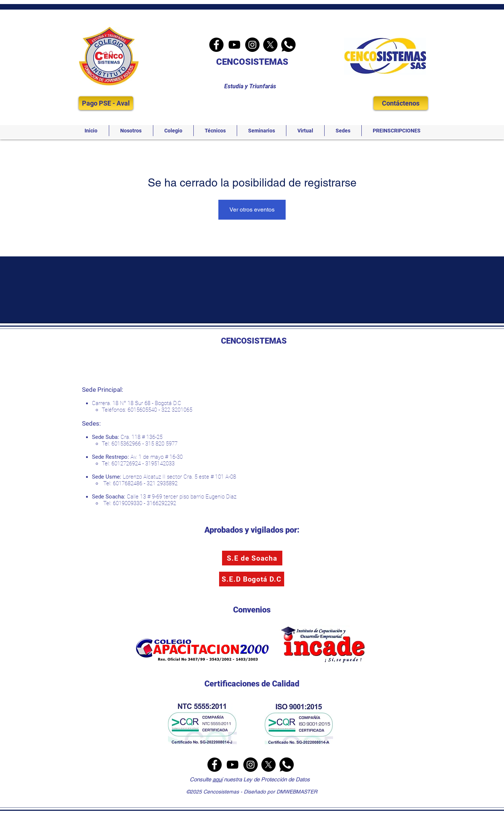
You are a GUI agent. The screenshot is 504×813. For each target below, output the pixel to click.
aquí (217, 779)
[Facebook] (216, 45)
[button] (131, 131)
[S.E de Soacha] (252, 558)
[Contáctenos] (401, 103)
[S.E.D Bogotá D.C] (252, 579)
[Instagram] (252, 45)
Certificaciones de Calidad (252, 684)
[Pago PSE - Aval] (106, 103)
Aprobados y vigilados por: (252, 530)
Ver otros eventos (252, 210)
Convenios (252, 610)
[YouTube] (234, 45)
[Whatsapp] (288, 45)
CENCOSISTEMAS (252, 62)
